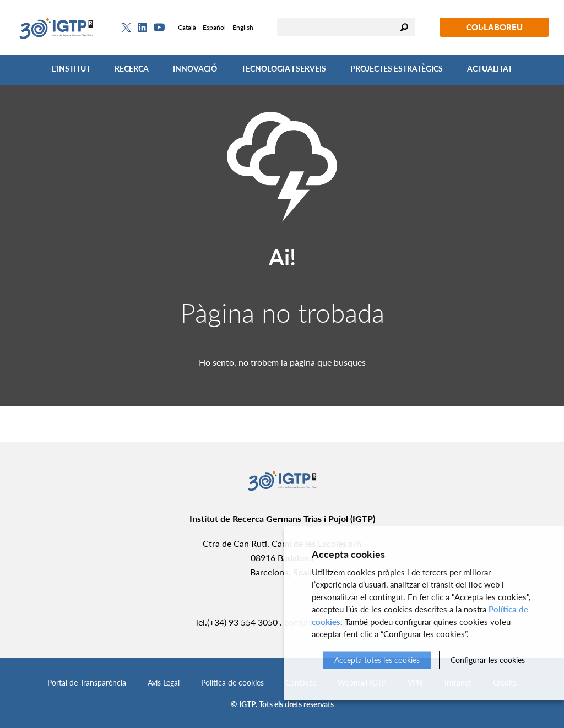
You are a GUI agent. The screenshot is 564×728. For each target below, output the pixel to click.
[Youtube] (159, 27)
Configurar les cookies (488, 660)
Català (187, 27)
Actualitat (490, 69)
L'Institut (71, 69)
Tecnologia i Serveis (284, 69)
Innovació (195, 69)
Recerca (132, 69)
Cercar (404, 27)
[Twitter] (126, 28)
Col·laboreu (494, 27)
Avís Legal (164, 683)
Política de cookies (232, 683)
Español (214, 27)
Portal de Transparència (87, 683)
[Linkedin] (142, 28)
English (243, 27)
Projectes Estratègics (397, 69)
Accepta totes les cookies (377, 660)
